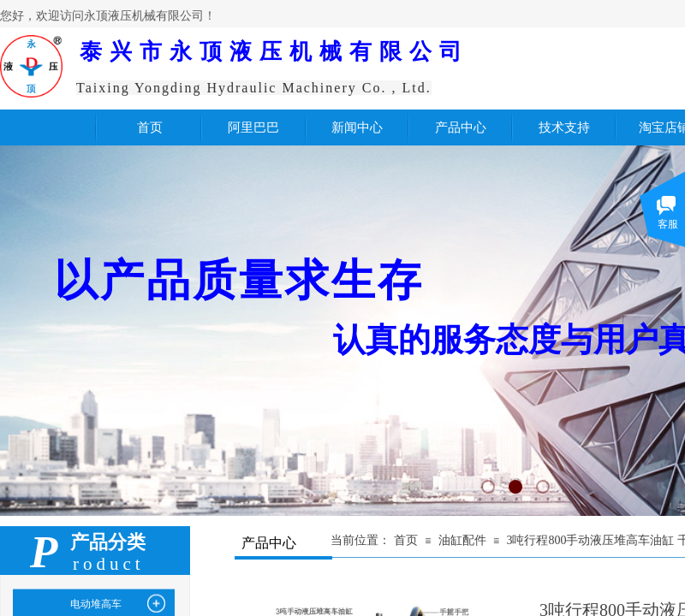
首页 (406, 540)
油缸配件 (462, 540)
